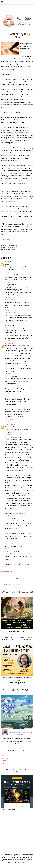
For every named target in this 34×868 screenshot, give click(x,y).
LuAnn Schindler (10, 551)
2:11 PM (7, 394)
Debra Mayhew (10, 313)
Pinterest (4, 763)
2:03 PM (7, 374)
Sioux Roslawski (10, 424)
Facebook (4, 756)
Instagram (4, 758)
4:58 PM (7, 516)
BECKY (7, 262)
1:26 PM (7, 341)
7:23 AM (7, 282)
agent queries (8, 245)
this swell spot (25, 227)
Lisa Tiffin (8, 396)
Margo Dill (8, 325)
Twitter (3, 761)
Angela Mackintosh (11, 437)
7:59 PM (7, 549)
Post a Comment (6, 572)
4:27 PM (7, 435)
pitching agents (10, 250)
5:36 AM (7, 272)
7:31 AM (7, 297)
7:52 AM (7, 310)
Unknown (8, 343)
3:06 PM (7, 422)
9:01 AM (7, 323)
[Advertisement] (17, 832)
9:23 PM (7, 569)
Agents (10, 247)
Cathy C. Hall (6, 239)
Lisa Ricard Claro (10, 274)
